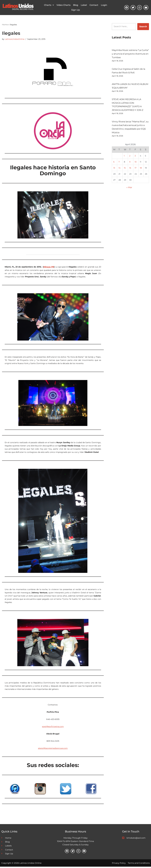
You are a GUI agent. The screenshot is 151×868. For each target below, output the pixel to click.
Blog (76, 5)
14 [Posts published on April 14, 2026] (119, 169)
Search (143, 27)
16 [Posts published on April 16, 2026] (130, 169)
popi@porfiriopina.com (53, 727)
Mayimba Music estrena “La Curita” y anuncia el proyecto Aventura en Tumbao (130, 54)
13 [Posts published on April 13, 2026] (114, 169)
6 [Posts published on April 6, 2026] (114, 163)
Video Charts (63, 5)
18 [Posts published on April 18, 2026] (141, 169)
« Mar (129, 189)
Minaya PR (49, 267)
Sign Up (76, 10)
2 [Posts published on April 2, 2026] (130, 157)
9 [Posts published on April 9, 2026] (130, 163)
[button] (49, 5)
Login (104, 5)
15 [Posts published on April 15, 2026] (125, 169)
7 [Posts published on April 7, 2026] (119, 163)
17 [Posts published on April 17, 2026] (135, 169)
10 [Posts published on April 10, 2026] (136, 163)
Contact (94, 5)
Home (5, 25)
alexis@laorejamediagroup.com (53, 749)
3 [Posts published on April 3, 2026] (135, 157)
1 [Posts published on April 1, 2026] (124, 157)
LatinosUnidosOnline (15, 39)
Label (84, 5)
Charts (49, 5)
